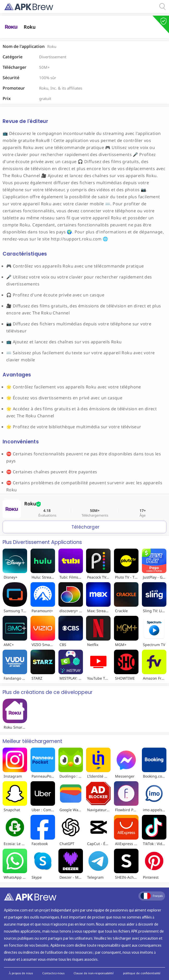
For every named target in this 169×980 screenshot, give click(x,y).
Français (152, 896)
